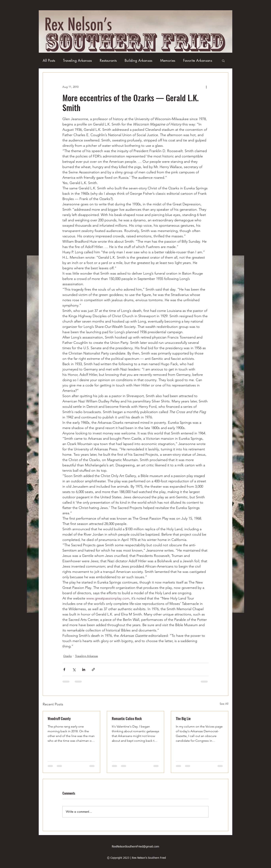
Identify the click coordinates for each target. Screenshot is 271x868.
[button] (223, 61)
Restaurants (108, 60)
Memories (168, 60)
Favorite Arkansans (198, 60)
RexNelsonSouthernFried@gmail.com (135, 847)
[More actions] (206, 87)
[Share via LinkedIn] (84, 669)
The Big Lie (183, 718)
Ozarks (67, 656)
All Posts (49, 60)
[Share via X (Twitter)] (74, 669)
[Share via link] (93, 669)
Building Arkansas (138, 60)
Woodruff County (59, 718)
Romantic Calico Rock (127, 718)
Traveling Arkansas (77, 60)
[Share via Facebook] (64, 669)
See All (224, 704)
